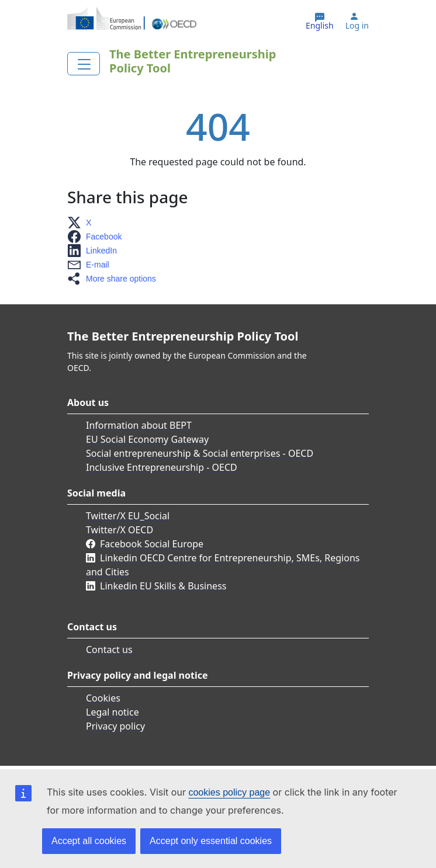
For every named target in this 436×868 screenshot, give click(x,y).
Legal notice (113, 712)
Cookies (103, 698)
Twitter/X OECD (120, 530)
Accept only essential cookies (211, 841)
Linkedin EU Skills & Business (163, 586)
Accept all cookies (89, 841)
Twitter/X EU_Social (128, 516)
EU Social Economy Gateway (147, 439)
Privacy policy (115, 726)
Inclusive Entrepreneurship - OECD (162, 467)
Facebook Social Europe (152, 544)
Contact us (109, 650)
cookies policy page (229, 792)
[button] (83, 223)
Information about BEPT (139, 425)
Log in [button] (357, 26)
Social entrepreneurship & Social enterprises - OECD (200, 453)
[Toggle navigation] (84, 64)
